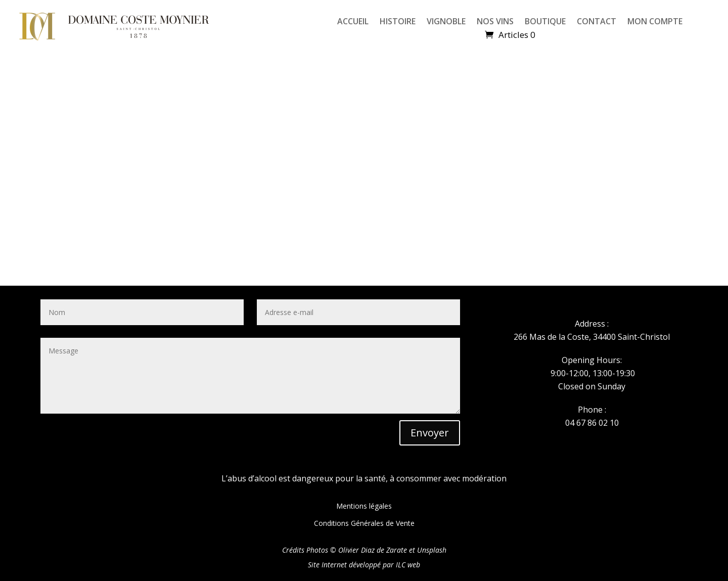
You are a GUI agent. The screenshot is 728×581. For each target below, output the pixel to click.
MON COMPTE (655, 22)
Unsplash (432, 550)
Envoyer (430, 433)
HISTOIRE (398, 22)
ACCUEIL (353, 22)
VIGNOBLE (446, 22)
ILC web (408, 565)
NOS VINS (495, 22)
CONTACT (597, 22)
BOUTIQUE (545, 22)
